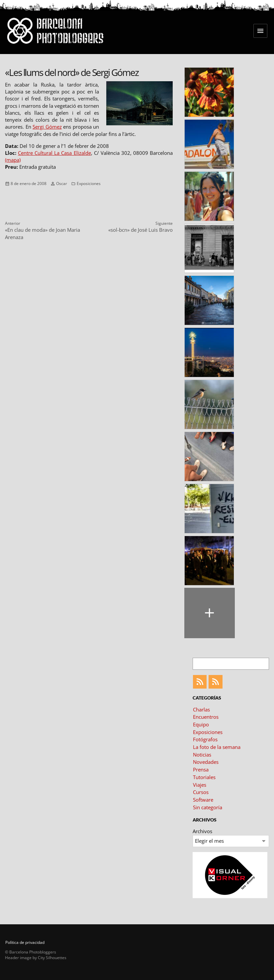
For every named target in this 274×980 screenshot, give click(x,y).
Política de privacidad (25, 942)
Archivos (202, 831)
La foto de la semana (217, 747)
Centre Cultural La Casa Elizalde (54, 153)
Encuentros (206, 717)
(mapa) (13, 160)
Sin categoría (208, 807)
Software (203, 800)
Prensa (201, 769)
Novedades (206, 762)
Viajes (200, 785)
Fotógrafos (205, 739)
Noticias (202, 755)
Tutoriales (204, 777)
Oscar (62, 184)
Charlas (201, 709)
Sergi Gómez (47, 127)
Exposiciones (89, 184)
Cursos (201, 792)
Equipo (201, 724)
